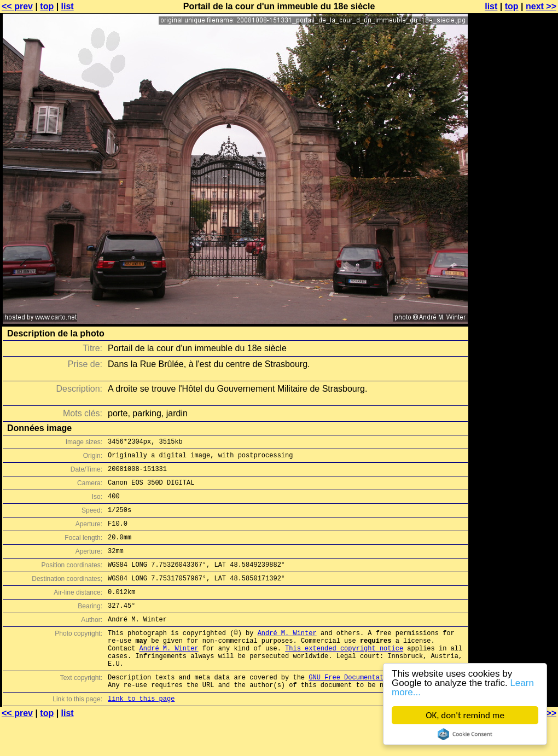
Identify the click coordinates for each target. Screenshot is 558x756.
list (68, 6)
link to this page (141, 734)
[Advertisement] (514, 271)
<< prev (17, 6)
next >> (541, 6)
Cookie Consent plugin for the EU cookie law (465, 734)
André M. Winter (287, 657)
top (47, 6)
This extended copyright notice (344, 676)
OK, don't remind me (465, 715)
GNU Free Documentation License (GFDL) (381, 710)
